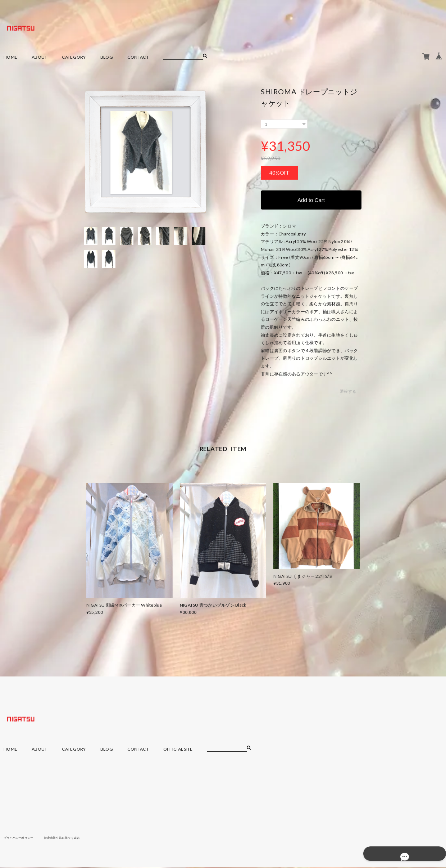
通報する (348, 393)
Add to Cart (311, 200)
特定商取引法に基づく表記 (74, 838)
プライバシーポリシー (22, 838)
